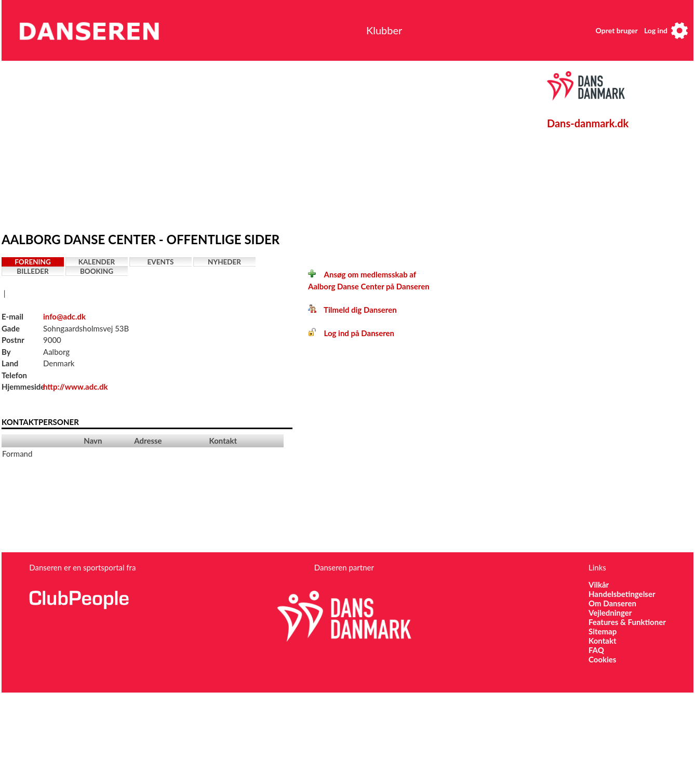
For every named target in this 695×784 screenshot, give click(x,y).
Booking (97, 271)
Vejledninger (610, 613)
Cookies (602, 659)
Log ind (656, 30)
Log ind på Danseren (351, 333)
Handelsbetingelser (622, 594)
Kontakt (603, 641)
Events (161, 262)
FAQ (596, 650)
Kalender (97, 262)
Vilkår (599, 584)
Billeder (32, 271)
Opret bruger (617, 30)
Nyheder (224, 262)
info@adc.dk (64, 316)
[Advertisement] (200, 144)
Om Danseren (612, 603)
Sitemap (603, 631)
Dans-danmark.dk (588, 123)
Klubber (384, 30)
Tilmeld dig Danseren (352, 310)
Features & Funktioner (627, 622)
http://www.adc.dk (76, 387)
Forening (33, 262)
